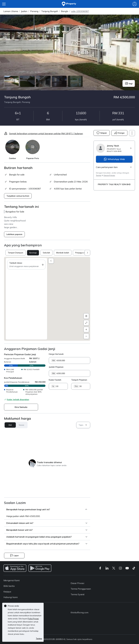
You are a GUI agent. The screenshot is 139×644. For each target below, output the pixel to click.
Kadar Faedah (55, 380)
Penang (34, 11)
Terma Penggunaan (81, 589)
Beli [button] (10, 425)
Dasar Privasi (109, 175)
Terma (99, 175)
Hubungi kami (11, 597)
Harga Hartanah (56, 354)
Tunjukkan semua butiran (18, 196)
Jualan (24, 11)
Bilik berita (9, 586)
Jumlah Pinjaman (56, 367)
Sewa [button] (21, 425)
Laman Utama (11, 11)
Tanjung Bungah (50, 11)
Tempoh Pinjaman (79, 380)
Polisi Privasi (33, 619)
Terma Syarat (78, 594)
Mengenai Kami (12, 580)
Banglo (65, 11)
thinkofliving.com (79, 612)
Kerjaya (7, 592)
